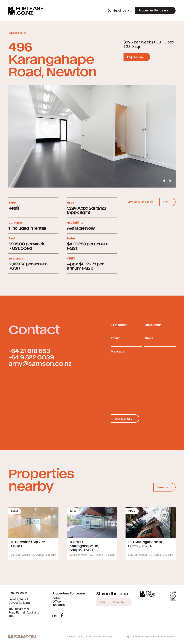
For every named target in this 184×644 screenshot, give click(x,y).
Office (57, 601)
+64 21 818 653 (29, 350)
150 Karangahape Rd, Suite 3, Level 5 (146, 544)
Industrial (59, 605)
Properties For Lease (154, 10)
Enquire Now (135, 57)
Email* (115, 338)
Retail (56, 598)
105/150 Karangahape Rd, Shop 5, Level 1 (84, 546)
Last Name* (153, 325)
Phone (149, 338)
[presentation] (136, 397)
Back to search (17, 33)
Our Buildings (119, 11)
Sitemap (71, 637)
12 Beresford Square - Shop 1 (29, 544)
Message (118, 351)
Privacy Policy (84, 637)
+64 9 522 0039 (31, 357)
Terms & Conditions (102, 637)
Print (166, 202)
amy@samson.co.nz (40, 363)
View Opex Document (140, 202)
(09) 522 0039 (18, 593)
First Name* (119, 325)
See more (163, 487)
